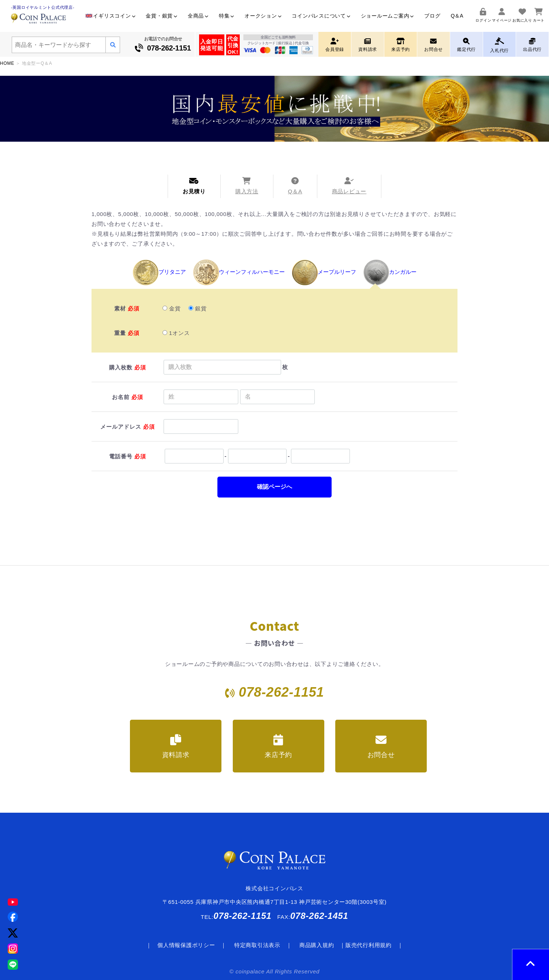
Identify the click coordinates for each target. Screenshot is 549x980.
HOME (7, 63)
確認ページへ (274, 487)
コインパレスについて (321, 16)
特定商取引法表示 (257, 945)
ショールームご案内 (388, 16)
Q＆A (457, 16)
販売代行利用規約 (369, 945)
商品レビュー (349, 186)
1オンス (176, 333)
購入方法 (247, 186)
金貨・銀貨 (162, 16)
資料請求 (176, 746)
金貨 (172, 308)
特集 (227, 16)
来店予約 (278, 746)
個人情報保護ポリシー (186, 945)
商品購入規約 (317, 945)
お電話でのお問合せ (163, 45)
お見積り (194, 186)
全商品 (198, 16)
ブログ (432, 16)
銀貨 (198, 308)
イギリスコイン (111, 16)
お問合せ (381, 746)
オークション (263, 16)
